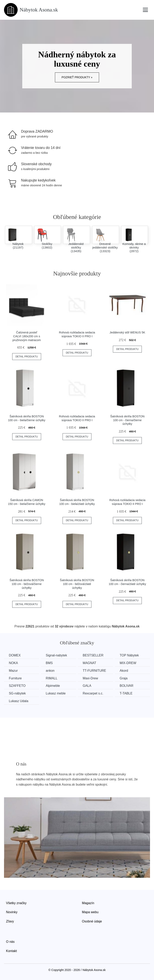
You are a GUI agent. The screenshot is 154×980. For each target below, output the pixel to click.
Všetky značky (16, 903)
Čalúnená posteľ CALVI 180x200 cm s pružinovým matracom (27, 336)
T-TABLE (128, 693)
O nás (10, 941)
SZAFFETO (17, 686)
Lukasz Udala (19, 701)
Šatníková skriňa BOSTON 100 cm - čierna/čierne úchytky (127, 420)
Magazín (88, 903)
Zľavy (10, 921)
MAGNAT (91, 663)
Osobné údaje (92, 921)
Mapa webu (90, 912)
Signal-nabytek (57, 655)
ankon (51, 670)
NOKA (14, 663)
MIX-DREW (130, 663)
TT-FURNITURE (96, 670)
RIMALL (52, 678)
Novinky (12, 912)
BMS (50, 663)
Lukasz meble (56, 693)
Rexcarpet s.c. (94, 693)
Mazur (13, 670)
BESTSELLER (94, 655)
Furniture (15, 678)
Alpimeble (54, 686)
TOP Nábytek (131, 655)
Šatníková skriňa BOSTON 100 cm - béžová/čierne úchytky (27, 584)
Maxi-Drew (92, 678)
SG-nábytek (17, 693)
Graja (125, 678)
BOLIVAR (128, 686)
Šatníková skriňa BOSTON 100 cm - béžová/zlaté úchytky (77, 584)
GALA (88, 686)
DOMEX (15, 655)
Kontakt (11, 951)
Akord (126, 670)
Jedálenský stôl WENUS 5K (127, 332)
